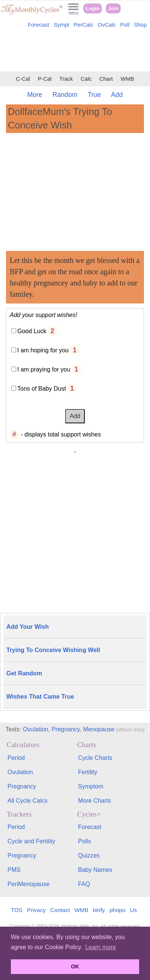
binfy (99, 910)
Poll (125, 25)
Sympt (61, 25)
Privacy (36, 910)
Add (117, 95)
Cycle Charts (95, 758)
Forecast (38, 25)
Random (65, 95)
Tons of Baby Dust (42, 389)
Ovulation (36, 729)
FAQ (84, 884)
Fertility (88, 772)
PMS (14, 870)
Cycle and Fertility (31, 841)
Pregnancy (65, 729)
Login (93, 8)
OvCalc (107, 25)
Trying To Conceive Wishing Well (53, 650)
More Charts (94, 801)
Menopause (99, 729)
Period (16, 758)
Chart (106, 79)
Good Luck (32, 331)
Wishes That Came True (40, 697)
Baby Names (95, 870)
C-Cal (23, 79)
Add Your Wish (28, 627)
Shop (140, 25)
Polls (85, 841)
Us (133, 910)
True (94, 95)
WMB (127, 79)
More (35, 95)
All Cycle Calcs (28, 801)
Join (113, 8)
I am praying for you (44, 369)
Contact (60, 910)
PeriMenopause (28, 884)
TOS (17, 910)
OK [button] (75, 966)
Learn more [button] (100, 947)
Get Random (24, 673)
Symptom (91, 786)
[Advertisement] (75, 51)
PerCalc (83, 25)
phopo (117, 910)
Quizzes (89, 855)
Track (66, 79)
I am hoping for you (43, 350)
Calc (86, 79)
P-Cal (45, 79)
